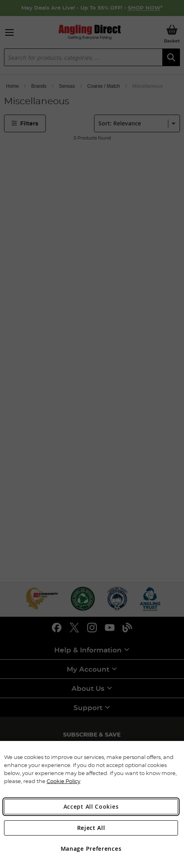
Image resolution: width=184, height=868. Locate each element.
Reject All (91, 828)
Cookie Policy (63, 781)
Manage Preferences (91, 849)
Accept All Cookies (91, 806)
